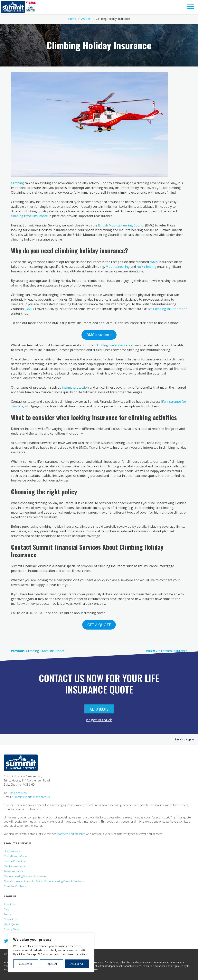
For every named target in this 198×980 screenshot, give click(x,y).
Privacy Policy (12, 929)
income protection (75, 387)
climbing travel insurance (29, 216)
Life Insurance (12, 851)
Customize (26, 964)
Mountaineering (118, 267)
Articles (86, 19)
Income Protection (15, 861)
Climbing (17, 183)
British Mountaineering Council (121, 225)
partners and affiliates (71, 834)
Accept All (77, 964)
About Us (9, 904)
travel (154, 262)
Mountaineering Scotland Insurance (25, 876)
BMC (29, 309)
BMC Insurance (99, 335)
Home (72, 19)
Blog (6, 909)
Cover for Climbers (15, 886)
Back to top (184, 739)
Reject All (52, 964)
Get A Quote (99, 709)
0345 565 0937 (18, 793)
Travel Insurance (14, 871)
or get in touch (99, 720)
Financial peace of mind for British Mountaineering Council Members (44, 881)
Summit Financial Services (13, 7)
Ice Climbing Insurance (165, 309)
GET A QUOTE (99, 625)
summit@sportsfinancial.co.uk (31, 797)
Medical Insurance (15, 866)
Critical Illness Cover (15, 856)
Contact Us (10, 919)
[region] (51, 953)
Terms (8, 914)
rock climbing (146, 267)
